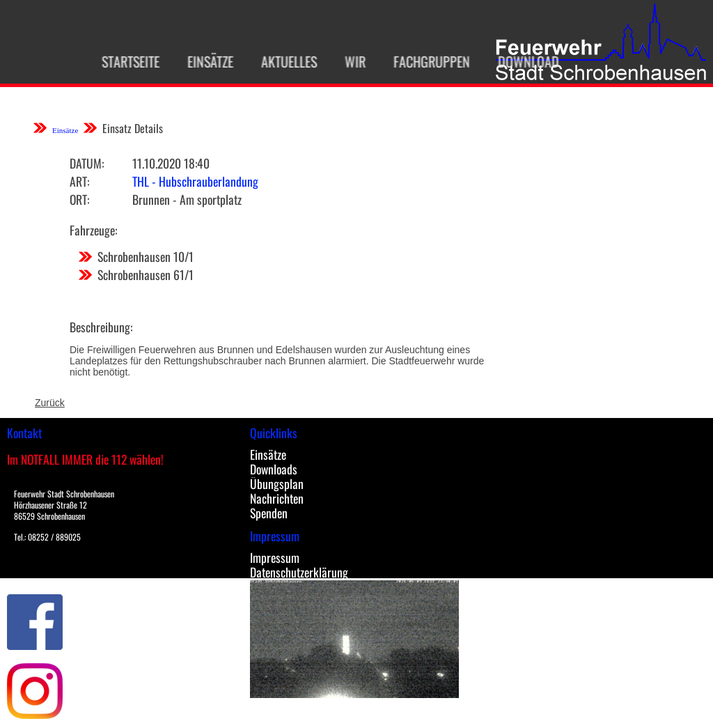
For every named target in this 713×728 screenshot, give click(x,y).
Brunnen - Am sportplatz (187, 199)
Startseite (119, 61)
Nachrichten (277, 498)
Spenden (269, 513)
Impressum (275, 557)
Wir (343, 61)
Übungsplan (277, 483)
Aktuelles (277, 61)
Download (517, 61)
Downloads (274, 469)
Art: (79, 181)
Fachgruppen (420, 61)
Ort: (79, 199)
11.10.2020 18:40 (171, 163)
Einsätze (198, 61)
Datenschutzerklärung (299, 572)
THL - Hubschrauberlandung (195, 181)
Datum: (87, 163)
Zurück (50, 403)
